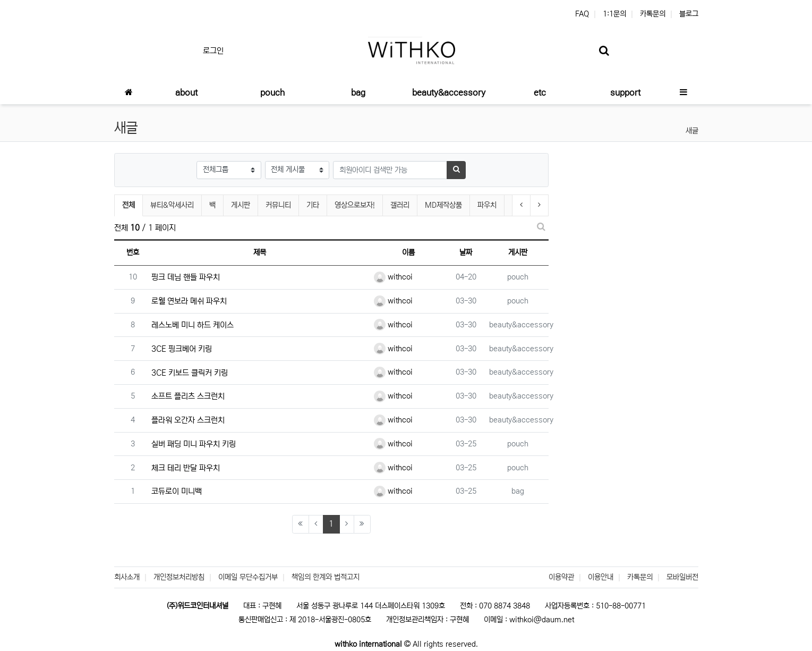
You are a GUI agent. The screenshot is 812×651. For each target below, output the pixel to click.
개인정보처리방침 (179, 577)
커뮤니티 (278, 205)
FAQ (582, 14)
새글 (692, 131)
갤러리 (400, 205)
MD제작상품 (443, 205)
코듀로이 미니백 (177, 491)
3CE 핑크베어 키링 (182, 349)
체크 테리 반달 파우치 (186, 468)
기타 (313, 205)
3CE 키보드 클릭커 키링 (190, 373)
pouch (518, 277)
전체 (129, 205)
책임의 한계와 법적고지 (326, 577)
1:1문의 (614, 14)
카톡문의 (653, 14)
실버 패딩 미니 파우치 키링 (194, 444)
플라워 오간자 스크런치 (188, 420)
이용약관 (561, 577)
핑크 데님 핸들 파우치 (186, 277)
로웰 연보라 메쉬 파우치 (189, 301)
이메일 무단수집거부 (248, 577)
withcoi (393, 277)
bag (518, 491)
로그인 (213, 51)
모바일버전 (682, 577)
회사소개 (127, 577)
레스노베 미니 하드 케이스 (193, 325)
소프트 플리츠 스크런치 (188, 396)
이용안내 (601, 577)
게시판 (241, 205)
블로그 (689, 14)
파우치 (487, 205)
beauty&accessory (521, 325)
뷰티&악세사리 (172, 205)
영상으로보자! (355, 205)
